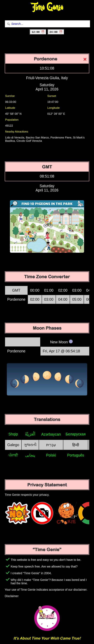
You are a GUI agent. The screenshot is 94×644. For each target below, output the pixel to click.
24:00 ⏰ (56, 32)
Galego (13, 445)
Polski (51, 455)
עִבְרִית (51, 445)
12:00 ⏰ (38, 32)
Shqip (13, 434)
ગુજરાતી (30, 445)
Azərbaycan (51, 434)
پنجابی (30, 455)
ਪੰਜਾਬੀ (13, 455)
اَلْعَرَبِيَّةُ (30, 434)
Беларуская (76, 434)
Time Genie (47, 8)
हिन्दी (76, 445)
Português (76, 455)
